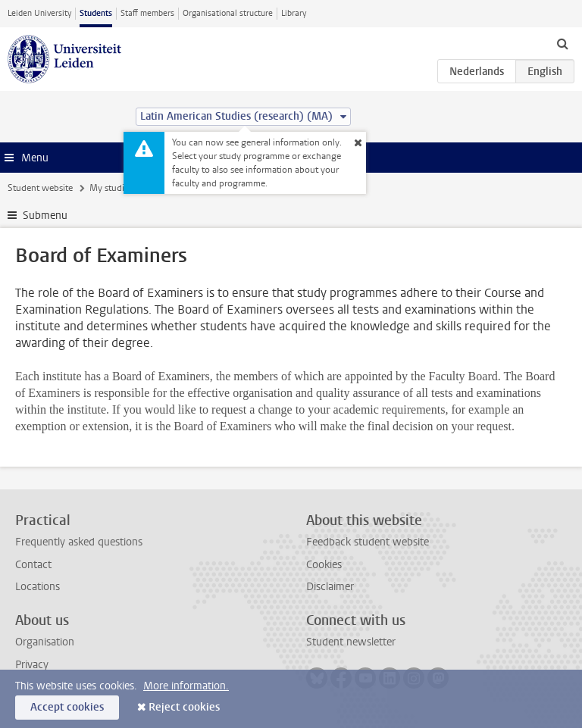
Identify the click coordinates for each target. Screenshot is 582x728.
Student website (40, 188)
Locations (38, 587)
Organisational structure (228, 13)
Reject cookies (184, 707)
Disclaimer (330, 587)
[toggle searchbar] (562, 43)
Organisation (45, 642)
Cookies (324, 565)
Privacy (32, 665)
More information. (186, 686)
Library (294, 13)
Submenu (45, 216)
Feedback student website (368, 542)
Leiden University (39, 13)
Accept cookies (67, 707)
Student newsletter (351, 642)
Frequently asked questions (79, 542)
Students (96, 13)
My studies (111, 188)
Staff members (147, 13)
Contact (33, 565)
